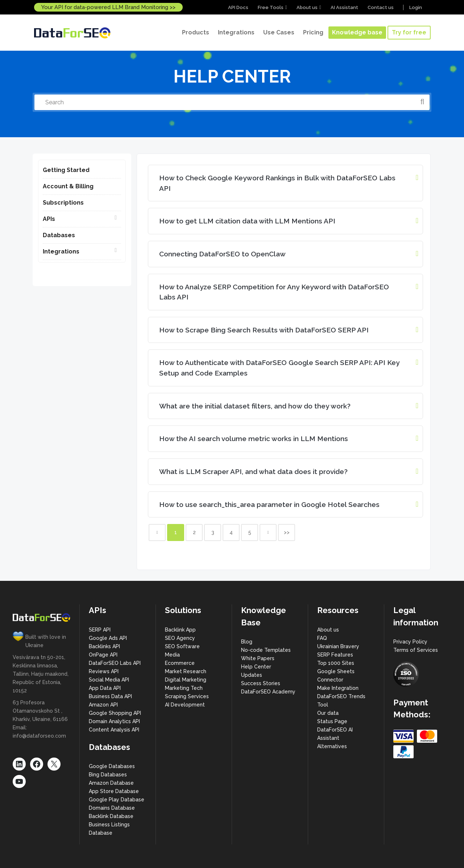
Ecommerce (180, 663)
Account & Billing (68, 186)
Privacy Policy (410, 642)
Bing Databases (108, 775)
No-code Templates (266, 650)
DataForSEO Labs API (115, 663)
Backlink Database (111, 816)
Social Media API (109, 680)
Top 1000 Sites (336, 663)
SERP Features (335, 655)
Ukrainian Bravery (338, 646)
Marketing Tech (184, 688)
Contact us (381, 7)
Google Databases (112, 766)
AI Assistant (344, 7)
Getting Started (66, 170)
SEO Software (182, 646)
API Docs (238, 7)
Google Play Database (117, 800)
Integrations (61, 251)
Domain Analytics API (114, 721)
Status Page (332, 721)
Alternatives (332, 746)
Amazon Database (111, 783)
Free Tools (271, 7)
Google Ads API (108, 638)
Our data (328, 713)
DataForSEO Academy (268, 692)
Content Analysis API (114, 730)
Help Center (256, 667)
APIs (49, 219)
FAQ (322, 638)
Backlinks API (104, 646)
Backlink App (180, 630)
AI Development (185, 705)
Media (172, 655)
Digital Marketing (186, 680)
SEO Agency (180, 638)
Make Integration (338, 688)
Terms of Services (416, 650)
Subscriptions (63, 203)
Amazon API (103, 705)
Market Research (186, 671)
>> (287, 532)
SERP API (100, 630)
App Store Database (114, 791)
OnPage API (103, 655)
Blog (247, 642)
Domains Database (112, 808)
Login (416, 7)
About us (307, 7)
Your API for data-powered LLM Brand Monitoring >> (108, 7)
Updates (252, 675)
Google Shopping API (115, 713)
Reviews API (104, 671)
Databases (59, 235)
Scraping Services (187, 696)
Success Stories (261, 683)
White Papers (258, 658)
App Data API (105, 688)
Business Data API (110, 696)
